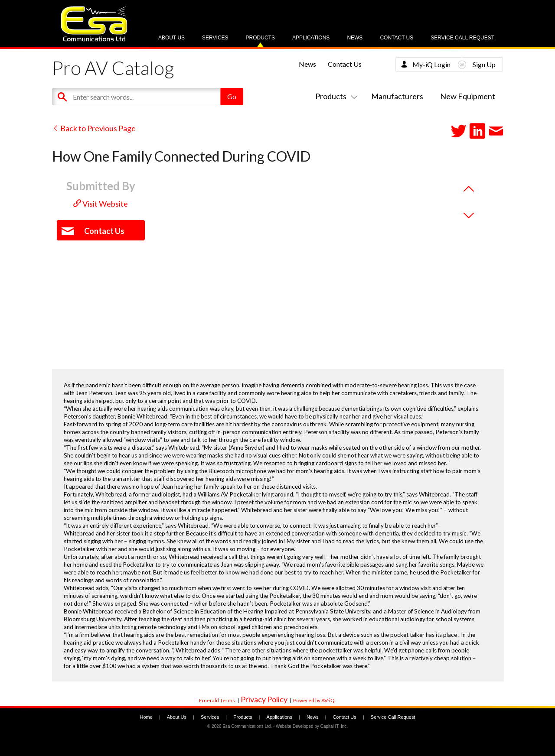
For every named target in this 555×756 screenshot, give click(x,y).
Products (260, 38)
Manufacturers (397, 96)
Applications (311, 38)
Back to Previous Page (94, 128)
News (355, 38)
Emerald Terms (217, 700)
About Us (171, 38)
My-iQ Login (431, 64)
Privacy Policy (264, 699)
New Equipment (468, 96)
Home (146, 717)
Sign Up (484, 64)
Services (215, 38)
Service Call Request (462, 38)
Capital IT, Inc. (334, 726)
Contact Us (397, 38)
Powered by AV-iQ (314, 700)
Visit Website (101, 204)
